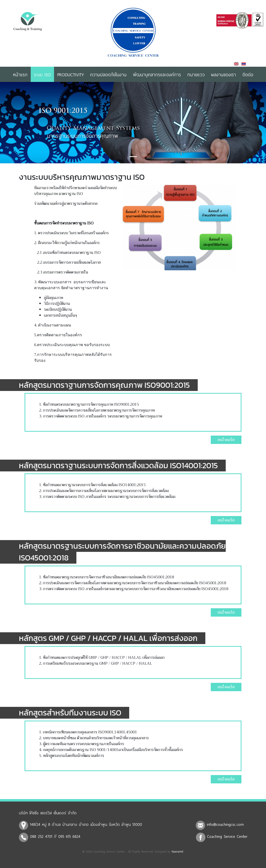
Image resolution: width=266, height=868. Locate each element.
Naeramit (177, 851)
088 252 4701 (41, 836)
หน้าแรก (20, 74)
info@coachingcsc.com (225, 824)
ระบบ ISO (42, 74)
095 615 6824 (69, 836)
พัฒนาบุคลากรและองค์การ (157, 74)
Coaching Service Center (227, 836)
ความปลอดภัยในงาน (108, 74)
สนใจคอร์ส (226, 440)
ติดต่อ (248, 74)
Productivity (70, 74)
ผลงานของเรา (224, 74)
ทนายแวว (196, 74)
